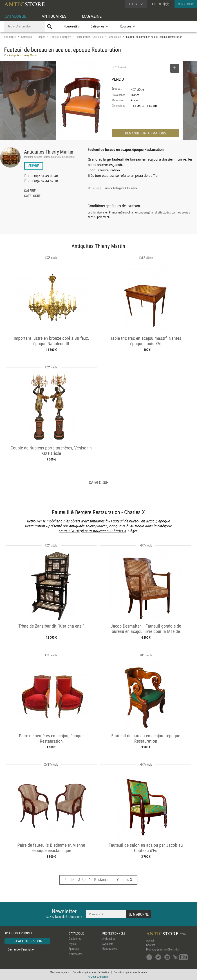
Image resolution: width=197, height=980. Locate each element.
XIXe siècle (115, 37)
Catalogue (27, 37)
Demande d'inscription (21, 949)
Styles (72, 944)
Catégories (75, 939)
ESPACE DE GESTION (27, 941)
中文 (166, 4)
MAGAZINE (92, 16)
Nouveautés (71, 26)
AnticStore (10, 37)
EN (159, 4)
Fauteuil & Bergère (61, 37)
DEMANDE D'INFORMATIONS (146, 133)
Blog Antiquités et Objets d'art (163, 949)
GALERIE (30, 191)
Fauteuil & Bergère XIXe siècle (120, 188)
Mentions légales (59, 972)
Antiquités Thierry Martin (49, 152)
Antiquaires (109, 939)
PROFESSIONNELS (114, 933)
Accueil (150, 940)
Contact (151, 945)
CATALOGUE (15, 16)
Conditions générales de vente (130, 972)
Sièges (41, 37)
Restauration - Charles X (90, 37)
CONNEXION (186, 4)
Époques (74, 949)
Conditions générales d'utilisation (91, 972)
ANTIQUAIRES (54, 16)
